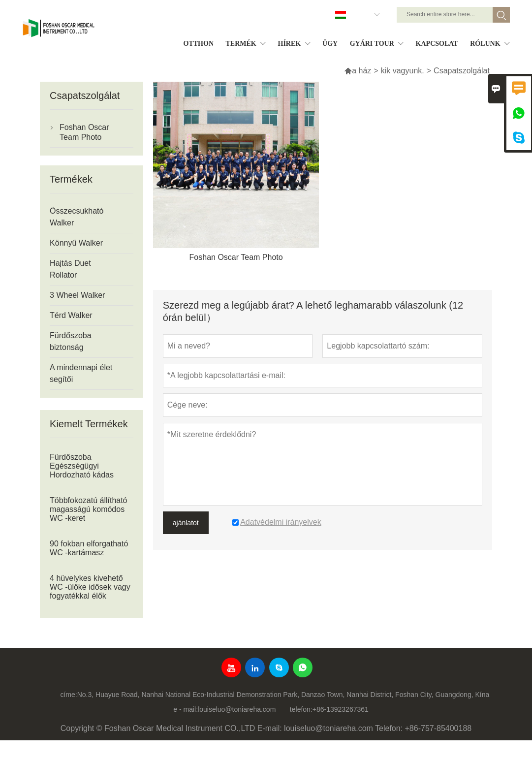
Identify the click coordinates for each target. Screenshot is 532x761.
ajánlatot (186, 523)
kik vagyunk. (403, 71)
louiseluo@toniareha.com (237, 709)
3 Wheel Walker (77, 295)
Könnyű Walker (76, 243)
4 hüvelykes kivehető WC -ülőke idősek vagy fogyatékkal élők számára (90, 591)
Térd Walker (71, 315)
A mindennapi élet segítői (81, 373)
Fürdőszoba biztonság (71, 341)
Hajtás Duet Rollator (70, 269)
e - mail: (186, 709)
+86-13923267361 (341, 709)
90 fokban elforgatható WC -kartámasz (89, 548)
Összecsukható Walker (77, 217)
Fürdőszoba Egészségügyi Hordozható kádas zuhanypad (82, 470)
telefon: (301, 709)
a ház (358, 71)
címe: (68, 695)
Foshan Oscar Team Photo (84, 132)
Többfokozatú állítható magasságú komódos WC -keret (88, 509)
